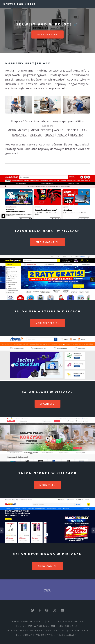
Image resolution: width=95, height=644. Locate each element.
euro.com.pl (47, 566)
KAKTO (62, 134)
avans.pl (47, 404)
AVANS (59, 130)
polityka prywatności (65, 621)
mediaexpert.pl (47, 323)
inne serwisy (48, 34)
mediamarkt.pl (47, 242)
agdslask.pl (82, 144)
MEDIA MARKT (17, 130)
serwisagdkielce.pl (27, 621)
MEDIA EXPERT (41, 130)
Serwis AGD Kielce (20, 4)
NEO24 (49, 134)
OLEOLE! (36, 134)
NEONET (73, 130)
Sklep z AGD (19, 121)
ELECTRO (77, 134)
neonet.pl (47, 485)
